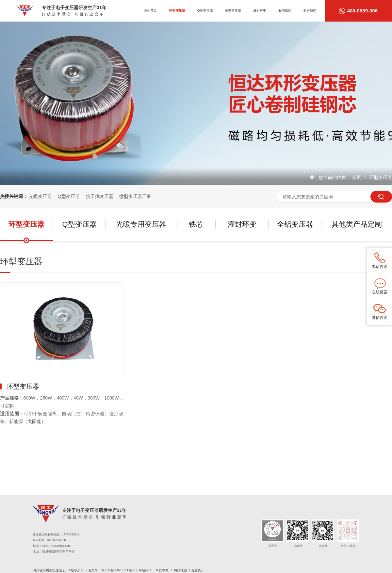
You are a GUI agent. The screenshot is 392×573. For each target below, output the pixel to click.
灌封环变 (260, 11)
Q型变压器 (205, 11)
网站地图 (180, 570)
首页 (357, 177)
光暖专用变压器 (141, 224)
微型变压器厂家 (135, 196)
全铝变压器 (295, 224)
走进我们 (310, 11)
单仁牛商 (162, 570)
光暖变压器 (233, 11)
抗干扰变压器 (100, 196)
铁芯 (196, 224)
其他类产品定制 (357, 224)
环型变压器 (177, 11)
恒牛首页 (150, 11)
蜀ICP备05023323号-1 (118, 570)
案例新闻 (285, 11)
